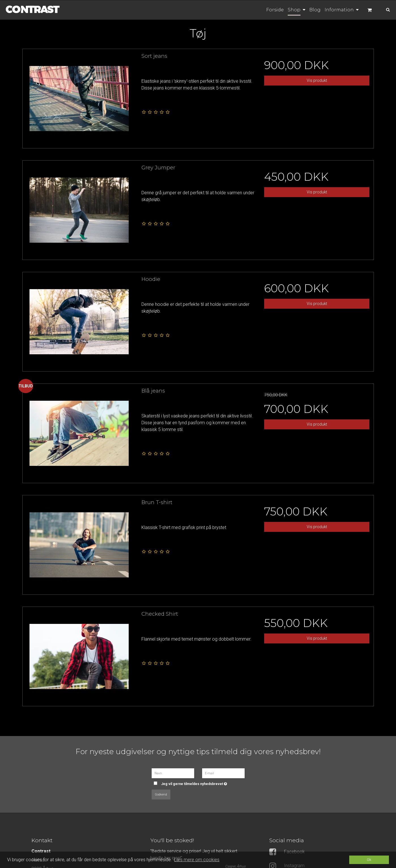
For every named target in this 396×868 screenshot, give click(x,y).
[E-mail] (223, 773)
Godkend (161, 795)
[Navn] (173, 773)
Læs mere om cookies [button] (197, 860)
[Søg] (384, 9)
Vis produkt (317, 80)
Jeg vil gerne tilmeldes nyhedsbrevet (201, 782)
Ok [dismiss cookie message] (369, 860)
